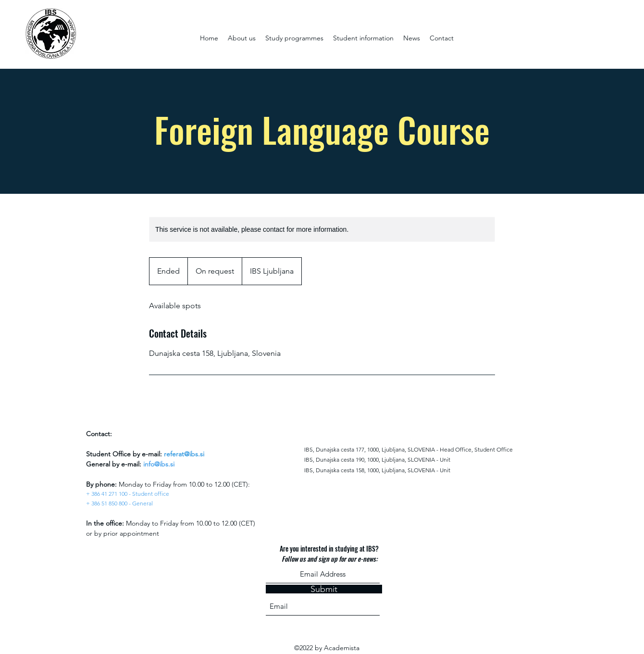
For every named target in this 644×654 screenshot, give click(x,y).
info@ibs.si (159, 464)
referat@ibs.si (184, 454)
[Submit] (324, 589)
